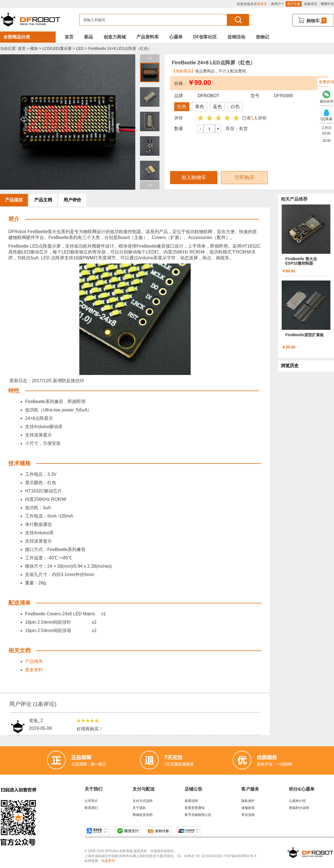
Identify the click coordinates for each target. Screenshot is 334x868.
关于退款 (139, 808)
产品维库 (34, 661)
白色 (235, 107)
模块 (34, 48)
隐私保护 (248, 801)
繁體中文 (327, 4)
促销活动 (236, 37)
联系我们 (91, 808)
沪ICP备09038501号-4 (240, 856)
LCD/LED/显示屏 (57, 48)
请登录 (262, 4)
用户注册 (294, 4)
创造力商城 (115, 37)
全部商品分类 (17, 37)
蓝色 (217, 107)
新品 (89, 37)
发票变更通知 (195, 808)
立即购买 (244, 177)
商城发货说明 (143, 815)
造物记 (262, 37)
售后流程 (248, 815)
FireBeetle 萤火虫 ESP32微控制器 (301, 261)
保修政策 (248, 808)
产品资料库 (148, 37)
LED (80, 48)
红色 (182, 107)
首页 (69, 37)
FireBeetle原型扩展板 (304, 335)
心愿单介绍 (297, 801)
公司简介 (91, 801)
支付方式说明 (143, 801)
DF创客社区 (205, 37)
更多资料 (34, 670)
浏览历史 (290, 366)
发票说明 (191, 801)
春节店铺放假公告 (198, 815)
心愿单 (176, 37)
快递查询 (108, 861)
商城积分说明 (299, 808)
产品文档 (43, 200)
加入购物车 (194, 177)
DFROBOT (208, 96)
